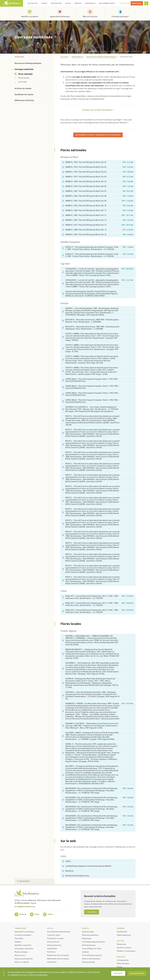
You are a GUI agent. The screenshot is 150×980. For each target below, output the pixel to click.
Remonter (23, 881)
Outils (50, 928)
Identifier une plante (30, 17)
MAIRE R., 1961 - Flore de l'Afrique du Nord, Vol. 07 (98, 191)
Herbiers (18, 942)
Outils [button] (68, 3)
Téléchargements (124, 935)
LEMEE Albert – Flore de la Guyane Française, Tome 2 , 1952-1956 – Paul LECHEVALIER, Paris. (91, 387)
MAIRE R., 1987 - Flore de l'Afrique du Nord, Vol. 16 (98, 235)
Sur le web (22, 82)
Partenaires (121, 944)
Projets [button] (78, 3)
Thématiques (20, 928)
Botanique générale (90, 935)
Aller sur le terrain (90, 17)
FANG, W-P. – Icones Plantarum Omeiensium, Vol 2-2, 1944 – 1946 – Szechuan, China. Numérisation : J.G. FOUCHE (98, 611)
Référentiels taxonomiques (58, 959)
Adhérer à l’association (126, 951)
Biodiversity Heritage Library (76, 876)
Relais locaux (20, 955)
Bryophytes (87, 938)
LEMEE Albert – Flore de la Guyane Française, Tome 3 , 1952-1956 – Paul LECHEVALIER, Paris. (91, 394)
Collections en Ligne (55, 938)
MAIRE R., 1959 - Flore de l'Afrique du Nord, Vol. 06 (98, 186)
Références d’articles (24, 100)
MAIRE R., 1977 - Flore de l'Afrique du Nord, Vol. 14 (98, 225)
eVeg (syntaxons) (54, 945)
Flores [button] (44, 3)
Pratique (121, 957)
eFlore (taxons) (53, 942)
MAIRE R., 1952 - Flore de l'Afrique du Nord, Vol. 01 (98, 162)
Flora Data (19, 938)
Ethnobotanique (89, 945)
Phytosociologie (21, 952)
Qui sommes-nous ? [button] (107, 3)
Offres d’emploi (123, 963)
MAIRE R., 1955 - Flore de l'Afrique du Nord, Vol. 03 (98, 172)
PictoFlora (51, 952)
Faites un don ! (137, 3)
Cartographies (123, 960)
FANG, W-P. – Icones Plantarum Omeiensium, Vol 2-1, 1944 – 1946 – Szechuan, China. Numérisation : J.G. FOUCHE (98, 604)
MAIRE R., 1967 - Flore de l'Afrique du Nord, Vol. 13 (98, 220)
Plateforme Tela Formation (58, 955)
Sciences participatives (24, 959)
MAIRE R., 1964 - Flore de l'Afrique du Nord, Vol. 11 (98, 210)
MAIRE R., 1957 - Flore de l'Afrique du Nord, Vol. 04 (98, 177)
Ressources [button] (90, 3)
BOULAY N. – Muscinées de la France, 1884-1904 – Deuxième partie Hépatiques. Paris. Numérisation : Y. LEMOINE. (91, 328)
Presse (119, 967)
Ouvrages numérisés (24, 69)
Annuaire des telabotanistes (59, 932)
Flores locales (24, 78)
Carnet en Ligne (54, 935)
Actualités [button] (33, 3)
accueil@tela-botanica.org (25, 907)
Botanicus (68, 871)
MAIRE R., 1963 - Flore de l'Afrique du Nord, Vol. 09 (98, 201)
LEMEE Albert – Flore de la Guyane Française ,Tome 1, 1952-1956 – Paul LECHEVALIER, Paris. (90, 380)
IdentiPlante (52, 948)
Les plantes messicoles (24, 948)
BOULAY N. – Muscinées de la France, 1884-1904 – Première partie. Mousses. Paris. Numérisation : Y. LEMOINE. (91, 321)
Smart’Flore (52, 962)
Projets (86, 928)
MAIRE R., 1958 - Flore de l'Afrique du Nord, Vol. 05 (98, 182)
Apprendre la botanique (60, 17)
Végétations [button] (56, 3)
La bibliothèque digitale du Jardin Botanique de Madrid (87, 866)
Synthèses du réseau (24, 94)
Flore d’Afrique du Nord (92, 948)
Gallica (67, 861)
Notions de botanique (91, 959)
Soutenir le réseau (124, 947)
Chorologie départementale (93, 942)
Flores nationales (24, 74)
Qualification (122, 932)
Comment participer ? (120, 17)
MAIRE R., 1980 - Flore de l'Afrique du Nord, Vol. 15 (98, 230)
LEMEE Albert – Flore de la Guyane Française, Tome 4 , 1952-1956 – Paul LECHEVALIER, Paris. (91, 401)
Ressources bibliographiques (28, 63)
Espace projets (88, 932)
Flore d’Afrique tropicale (92, 955)
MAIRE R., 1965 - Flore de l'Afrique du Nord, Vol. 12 (98, 215)
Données (121, 928)
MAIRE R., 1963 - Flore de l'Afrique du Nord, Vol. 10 (98, 206)
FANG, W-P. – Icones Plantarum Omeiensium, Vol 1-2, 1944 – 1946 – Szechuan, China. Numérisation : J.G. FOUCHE (98, 597)
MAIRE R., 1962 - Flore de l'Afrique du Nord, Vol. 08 (98, 196)
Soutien (120, 941)
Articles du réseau (23, 88)
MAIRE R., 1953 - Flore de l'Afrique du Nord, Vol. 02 (98, 167)
